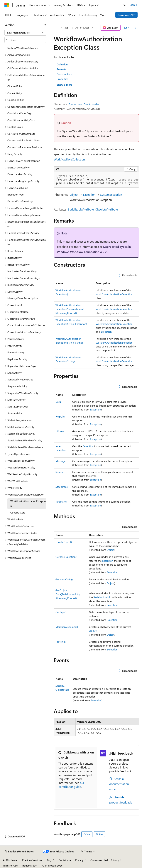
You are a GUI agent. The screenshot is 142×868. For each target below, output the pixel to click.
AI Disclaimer (10, 860)
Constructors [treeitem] (18, 512)
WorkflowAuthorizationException (114, 294)
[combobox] (25, 33)
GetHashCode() (64, 579)
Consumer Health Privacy (105, 860)
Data (58, 402)
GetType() (61, 612)
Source (59, 472)
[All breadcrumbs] (57, 28)
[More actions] (136, 28)
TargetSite (61, 502)
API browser (82, 28)
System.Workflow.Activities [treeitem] (22, 48)
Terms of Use (10, 865)
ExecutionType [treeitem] (15, 194)
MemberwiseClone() (67, 627)
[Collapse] (45, 25)
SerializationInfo (102, 597)
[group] (96, 180)
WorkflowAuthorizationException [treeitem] (28, 503)
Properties (62, 79)
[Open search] (125, 5)
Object (74, 194)
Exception (89, 194)
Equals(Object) (64, 542)
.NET (67, 28)
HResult (60, 431)
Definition (62, 64)
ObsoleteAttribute (106, 209)
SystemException (111, 194)
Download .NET (127, 15)
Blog (49, 860)
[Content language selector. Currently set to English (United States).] (20, 852)
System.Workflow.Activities (84, 104)
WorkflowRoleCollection (69, 159)
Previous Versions (32, 860)
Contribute (65, 860)
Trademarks (28, 865)
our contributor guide (71, 785)
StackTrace (62, 487)
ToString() (61, 642)
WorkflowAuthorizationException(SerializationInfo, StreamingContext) (71, 309)
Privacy (79, 860)
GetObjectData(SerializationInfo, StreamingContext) (68, 594)
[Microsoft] (7, 5)
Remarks (62, 69)
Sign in (134, 5)
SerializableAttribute (81, 209)
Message (60, 461)
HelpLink (60, 416)
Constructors (64, 74)
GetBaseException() (66, 557)
